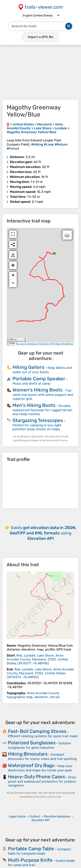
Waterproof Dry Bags (31, 765)
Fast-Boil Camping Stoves (37, 731)
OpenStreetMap (65, 344)
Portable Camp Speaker (39, 379)
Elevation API (47, 344)
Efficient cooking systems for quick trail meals (43, 736)
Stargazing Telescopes (38, 420)
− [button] (13, 283)
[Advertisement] (40, 72)
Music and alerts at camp (31, 384)
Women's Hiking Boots (37, 390)
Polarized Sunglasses (32, 743)
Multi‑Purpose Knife (30, 860)
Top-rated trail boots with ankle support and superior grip (43, 395)
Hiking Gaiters (28, 367)
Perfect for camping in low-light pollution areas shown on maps (37, 427)
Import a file (40, 37)
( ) (37, 659)
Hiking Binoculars (28, 754)
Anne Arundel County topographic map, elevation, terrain (33, 695)
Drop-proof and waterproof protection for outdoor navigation (43, 781)
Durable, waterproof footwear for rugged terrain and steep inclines (42, 410)
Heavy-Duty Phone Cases (37, 777)
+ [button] (13, 276)
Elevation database (27, 344)
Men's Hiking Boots (34, 405)
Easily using (43, 533)
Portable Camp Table (31, 849)
